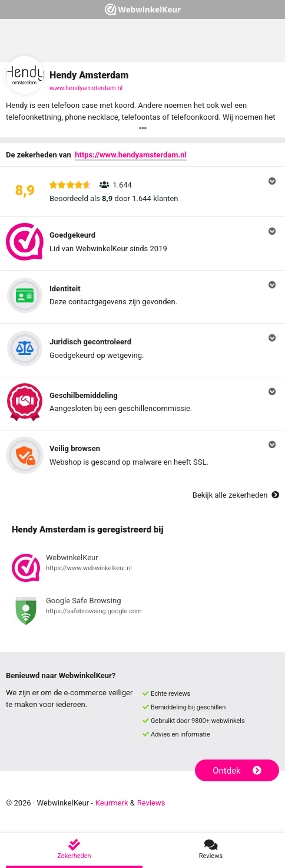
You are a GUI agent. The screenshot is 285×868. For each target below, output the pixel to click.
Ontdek (237, 771)
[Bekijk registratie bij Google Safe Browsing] (142, 613)
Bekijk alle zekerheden (236, 495)
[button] (142, 192)
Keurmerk (112, 803)
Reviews (151, 803)
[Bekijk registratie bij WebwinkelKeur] (142, 570)
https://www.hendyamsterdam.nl (131, 155)
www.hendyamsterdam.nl (86, 88)
